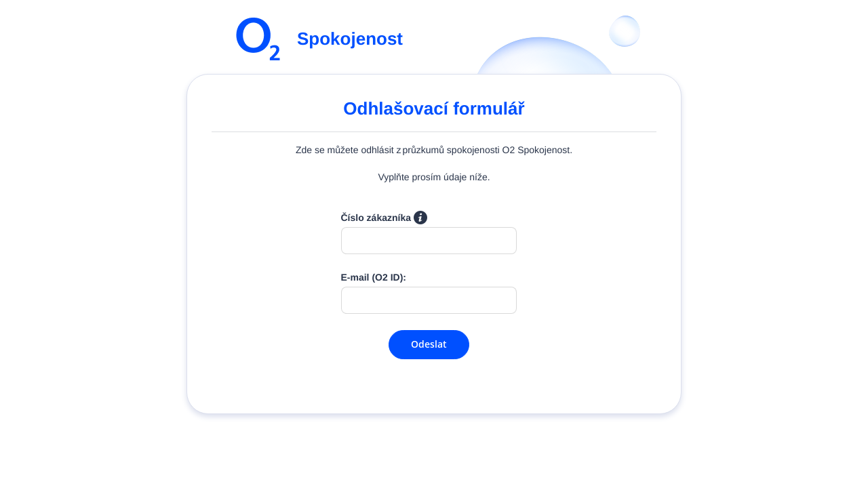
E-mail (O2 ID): (374, 277)
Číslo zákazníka (384, 218)
